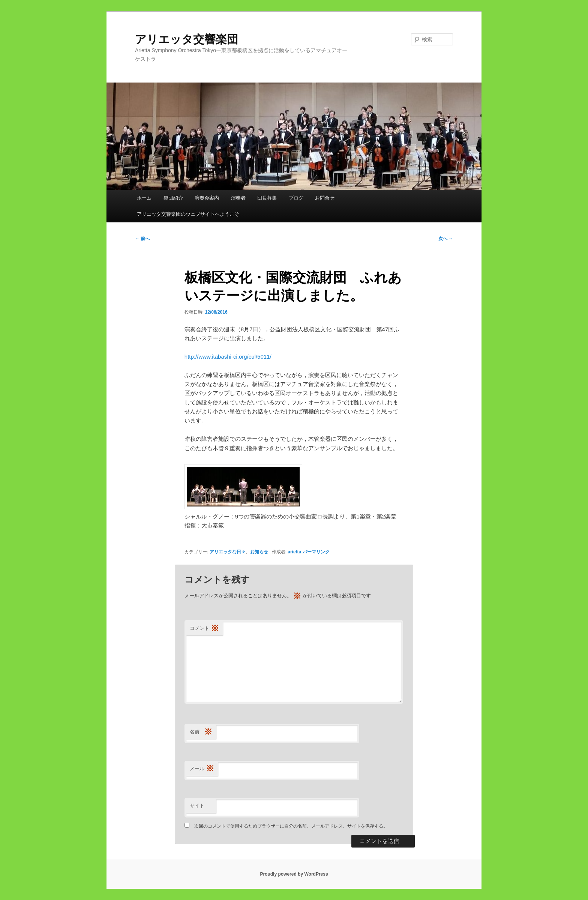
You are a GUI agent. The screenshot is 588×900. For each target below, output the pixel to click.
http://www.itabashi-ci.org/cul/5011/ (228, 357)
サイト (197, 806)
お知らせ (259, 552)
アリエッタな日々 (228, 552)
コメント (204, 629)
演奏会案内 (207, 198)
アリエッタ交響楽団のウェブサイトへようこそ (188, 214)
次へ (446, 239)
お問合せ (325, 198)
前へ (142, 239)
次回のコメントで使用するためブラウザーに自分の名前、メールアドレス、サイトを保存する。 (291, 826)
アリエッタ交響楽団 (192, 39)
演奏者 (238, 198)
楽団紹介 (173, 198)
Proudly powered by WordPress (294, 874)
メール (202, 769)
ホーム (144, 198)
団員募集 (267, 198)
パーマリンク (316, 552)
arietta (294, 552)
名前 (201, 732)
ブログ (296, 198)
